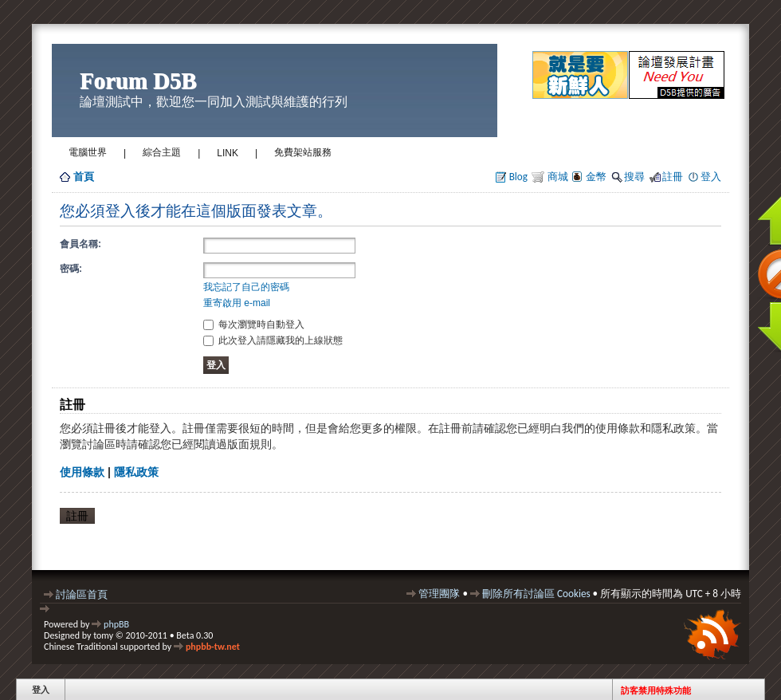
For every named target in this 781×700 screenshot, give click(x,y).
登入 (711, 177)
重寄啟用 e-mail (237, 303)
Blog (518, 177)
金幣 (596, 177)
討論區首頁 (82, 594)
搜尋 (634, 177)
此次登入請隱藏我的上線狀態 (273, 340)
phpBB (116, 624)
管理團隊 (439, 594)
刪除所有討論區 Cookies (536, 594)
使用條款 (82, 472)
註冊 (673, 177)
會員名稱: (80, 244)
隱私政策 (136, 472)
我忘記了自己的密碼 (246, 287)
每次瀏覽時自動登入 (254, 324)
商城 (557, 177)
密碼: (71, 269)
